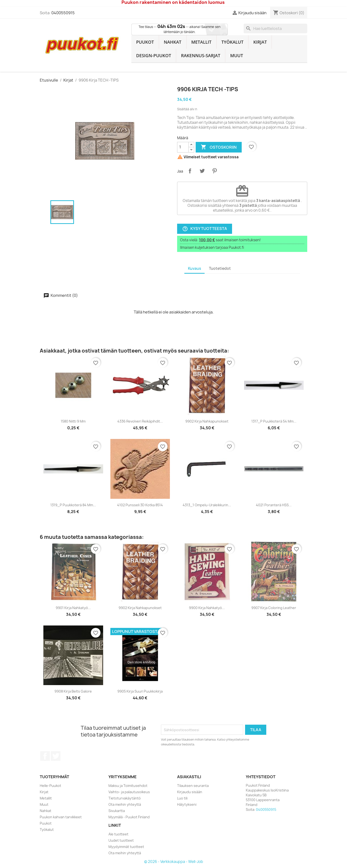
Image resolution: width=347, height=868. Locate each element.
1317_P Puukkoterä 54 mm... (274, 421)
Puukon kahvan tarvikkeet (61, 817)
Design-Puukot (154, 56)
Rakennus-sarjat (201, 56)
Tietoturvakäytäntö (125, 798)
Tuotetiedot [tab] (220, 268)
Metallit (201, 42)
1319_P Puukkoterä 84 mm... (73, 505)
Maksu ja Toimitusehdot (128, 786)
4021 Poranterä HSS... (274, 505)
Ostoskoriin (219, 147)
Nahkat (173, 42)
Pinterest (214, 171)
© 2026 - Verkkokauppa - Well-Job (174, 862)
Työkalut (233, 42)
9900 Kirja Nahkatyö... (207, 608)
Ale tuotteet (118, 834)
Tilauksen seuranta (193, 786)
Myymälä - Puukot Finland (129, 817)
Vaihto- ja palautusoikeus (129, 792)
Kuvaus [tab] (194, 268)
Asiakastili (189, 777)
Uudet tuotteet (121, 840)
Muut (237, 56)
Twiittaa (202, 171)
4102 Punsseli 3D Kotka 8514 (140, 505)
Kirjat (260, 42)
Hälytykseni (187, 804)
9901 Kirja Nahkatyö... (73, 608)
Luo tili (182, 798)
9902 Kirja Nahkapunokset (207, 421)
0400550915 (63, 13)
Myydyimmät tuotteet (126, 847)
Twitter (56, 756)
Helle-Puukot (50, 786)
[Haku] (275, 28)
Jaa (190, 171)
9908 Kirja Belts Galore (73, 691)
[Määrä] (183, 147)
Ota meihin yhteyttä (125, 804)
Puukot (145, 42)
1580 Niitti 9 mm (73, 421)
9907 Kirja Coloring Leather (274, 608)
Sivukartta (117, 811)
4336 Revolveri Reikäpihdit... (140, 421)
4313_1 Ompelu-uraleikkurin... (207, 505)
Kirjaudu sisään (190, 792)
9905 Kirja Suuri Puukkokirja (140, 691)
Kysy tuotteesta (205, 229)
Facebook (45, 756)
